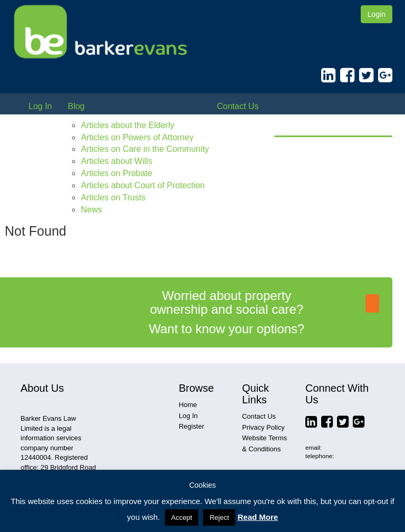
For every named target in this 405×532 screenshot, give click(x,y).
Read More (258, 517)
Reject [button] (219, 518)
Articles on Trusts (113, 197)
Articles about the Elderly (127, 125)
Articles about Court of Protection (143, 185)
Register (191, 426)
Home (188, 405)
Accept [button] (182, 518)
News (91, 210)
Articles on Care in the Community (145, 149)
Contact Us (238, 106)
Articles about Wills (116, 161)
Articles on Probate (116, 173)
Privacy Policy (263, 427)
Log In (40, 106)
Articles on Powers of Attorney (137, 137)
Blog (76, 106)
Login (377, 14)
